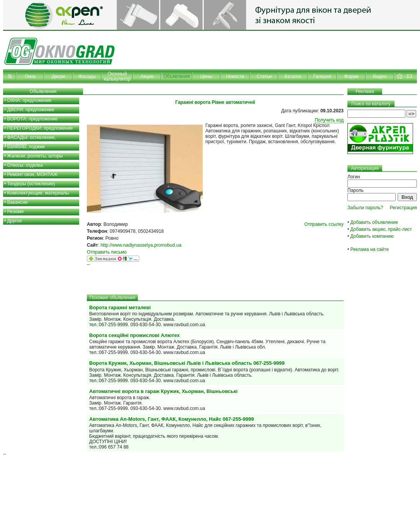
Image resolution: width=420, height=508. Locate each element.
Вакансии (18, 202)
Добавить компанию (372, 236)
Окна (30, 76)
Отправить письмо (107, 252)
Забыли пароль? (365, 208)
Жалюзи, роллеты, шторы (35, 156)
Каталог (293, 76)
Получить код (329, 120)
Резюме (16, 212)
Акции (147, 76)
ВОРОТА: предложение (33, 119)
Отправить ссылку (324, 224)
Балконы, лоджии (26, 147)
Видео (380, 76)
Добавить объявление (374, 222)
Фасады (87, 76)
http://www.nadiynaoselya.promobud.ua (141, 245)
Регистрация (403, 208)
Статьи (264, 76)
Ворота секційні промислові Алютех (134, 335)
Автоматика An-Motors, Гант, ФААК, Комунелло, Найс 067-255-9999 (172, 419)
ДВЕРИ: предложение (31, 110)
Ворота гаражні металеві (120, 307)
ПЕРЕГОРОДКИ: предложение (40, 128)
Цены (206, 76)
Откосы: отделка (25, 165)
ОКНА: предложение (30, 100)
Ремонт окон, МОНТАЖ (33, 174)
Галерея (322, 76)
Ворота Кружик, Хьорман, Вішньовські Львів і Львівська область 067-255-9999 (187, 363)
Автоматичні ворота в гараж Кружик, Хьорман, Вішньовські (163, 391)
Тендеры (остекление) (31, 184)
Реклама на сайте (370, 249)
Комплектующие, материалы (38, 193)
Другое (15, 221)
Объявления (177, 76)
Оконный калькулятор (117, 76)
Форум (351, 76)
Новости (235, 76)
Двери (58, 76)
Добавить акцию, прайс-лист (381, 229)
